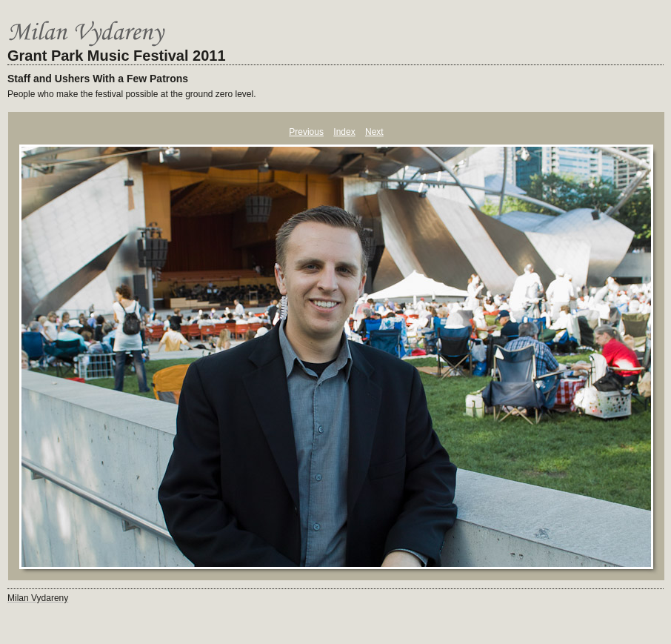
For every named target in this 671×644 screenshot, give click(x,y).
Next (374, 132)
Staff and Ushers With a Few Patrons (98, 79)
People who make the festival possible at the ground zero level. (132, 94)
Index (344, 132)
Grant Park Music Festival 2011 (117, 56)
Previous (306, 132)
